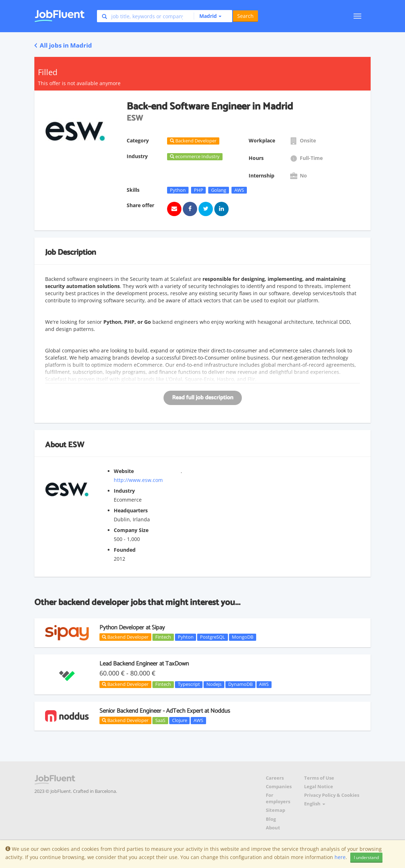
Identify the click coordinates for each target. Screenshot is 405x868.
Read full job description (203, 398)
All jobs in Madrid (63, 45)
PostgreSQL (213, 637)
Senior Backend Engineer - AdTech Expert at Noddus (165, 711)
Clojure (180, 720)
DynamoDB (240, 684)
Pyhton (186, 637)
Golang (219, 190)
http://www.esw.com (138, 480)
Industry (124, 491)
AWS (239, 190)
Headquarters (131, 510)
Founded (125, 550)
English (315, 804)
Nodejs (214, 684)
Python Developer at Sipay (132, 628)
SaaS (160, 720)
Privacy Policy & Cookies (332, 795)
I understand (366, 857)
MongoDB (243, 637)
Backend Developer (125, 637)
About (273, 828)
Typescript (189, 684)
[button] (208, 16)
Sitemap (275, 810)
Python (178, 190)
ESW (76, 445)
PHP (199, 190)
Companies (279, 787)
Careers (275, 778)
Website (124, 471)
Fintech (163, 637)
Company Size (131, 530)
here (340, 857)
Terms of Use (319, 778)
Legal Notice (319, 787)
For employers (278, 798)
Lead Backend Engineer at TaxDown (144, 664)
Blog (271, 819)
